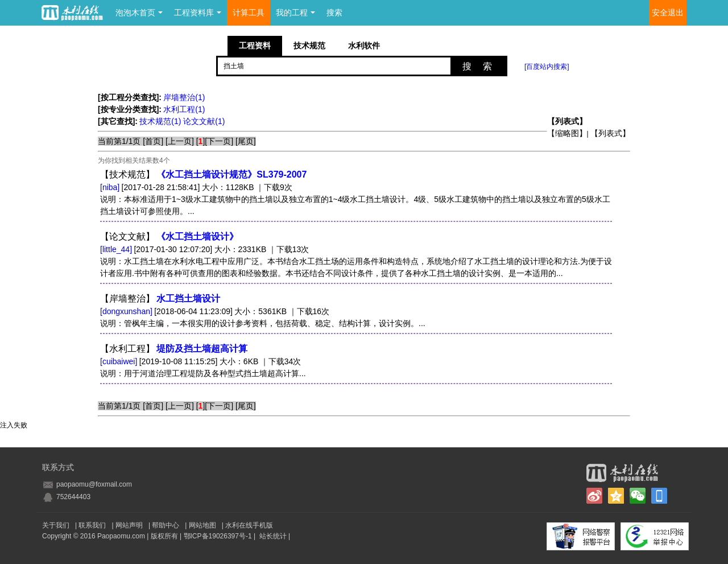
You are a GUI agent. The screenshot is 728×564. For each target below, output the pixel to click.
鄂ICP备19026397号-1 (218, 536)
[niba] (110, 187)
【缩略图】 (567, 133)
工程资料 (255, 46)
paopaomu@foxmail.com (94, 484)
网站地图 (202, 525)
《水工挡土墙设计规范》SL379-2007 (231, 174)
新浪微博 (594, 496)
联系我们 (92, 525)
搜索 (334, 13)
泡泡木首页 (139, 13)
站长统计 (273, 536)
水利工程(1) (184, 109)
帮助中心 (166, 525)
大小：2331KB (241, 249)
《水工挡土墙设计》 (197, 236)
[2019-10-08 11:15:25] (179, 361)
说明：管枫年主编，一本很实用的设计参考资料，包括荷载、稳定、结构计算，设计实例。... (263, 323)
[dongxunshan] (126, 311)
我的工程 (295, 13)
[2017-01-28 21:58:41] (161, 187)
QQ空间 (616, 496)
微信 (638, 496)
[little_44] (116, 249)
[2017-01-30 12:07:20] (173, 249)
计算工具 (249, 13)
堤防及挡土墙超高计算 (202, 349)
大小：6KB (239, 361)
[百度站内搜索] (547, 67)
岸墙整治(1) (184, 97)
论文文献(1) (204, 121)
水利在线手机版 (249, 525)
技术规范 (309, 46)
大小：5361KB (260, 311)
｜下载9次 (274, 187)
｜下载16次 (309, 311)
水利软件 (364, 46)
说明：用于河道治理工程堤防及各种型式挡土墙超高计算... (203, 373)
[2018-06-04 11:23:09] (193, 311)
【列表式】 (610, 133)
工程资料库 (198, 13)
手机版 (659, 496)
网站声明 (129, 525)
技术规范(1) (161, 121)
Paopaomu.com (121, 536)
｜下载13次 (289, 249)
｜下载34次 (281, 361)
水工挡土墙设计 (188, 299)
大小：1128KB (228, 187)
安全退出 (668, 13)
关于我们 (56, 525)
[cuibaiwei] (119, 361)
